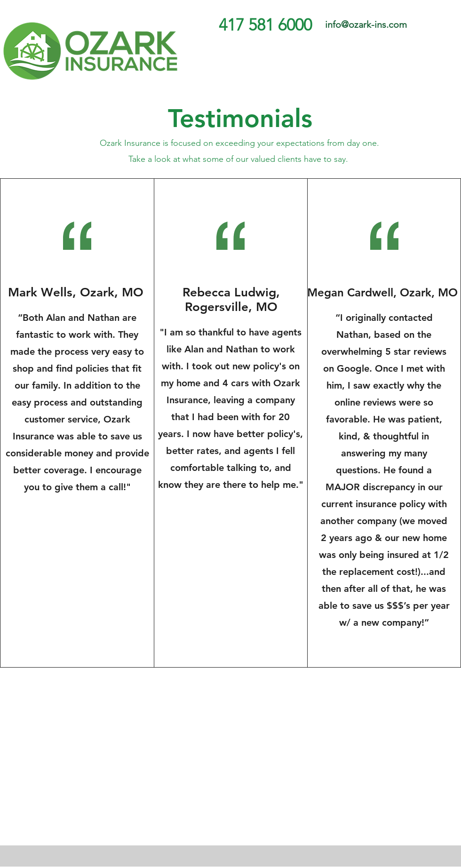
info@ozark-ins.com (366, 24)
